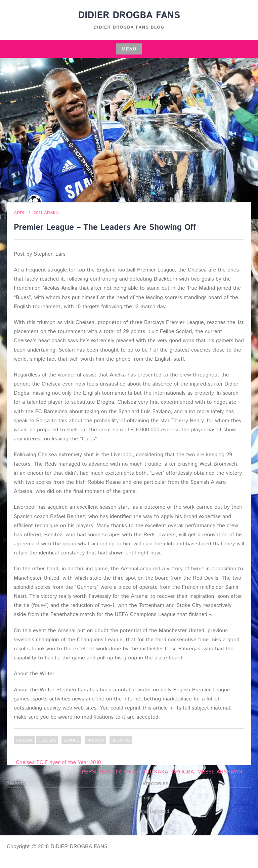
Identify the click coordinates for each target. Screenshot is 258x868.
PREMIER (95, 740)
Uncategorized (154, 811)
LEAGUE (71, 740)
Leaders (47, 740)
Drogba (24, 740)
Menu (129, 49)
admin (51, 213)
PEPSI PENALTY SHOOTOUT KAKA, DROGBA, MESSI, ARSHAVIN (162, 772)
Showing (121, 740)
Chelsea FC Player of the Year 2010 (58, 763)
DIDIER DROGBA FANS (129, 15)
